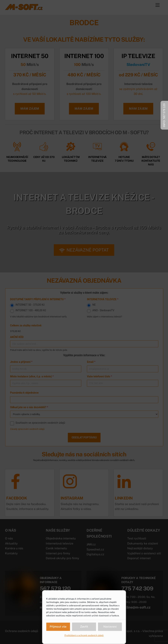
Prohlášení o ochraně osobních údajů (84, 635)
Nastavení (110, 627)
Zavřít (84, 627)
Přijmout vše (58, 627)
